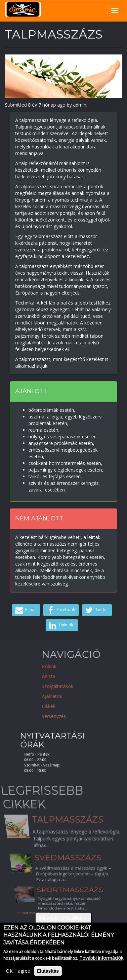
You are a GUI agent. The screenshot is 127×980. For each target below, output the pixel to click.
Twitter (96, 610)
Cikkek (74, 706)
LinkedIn (61, 625)
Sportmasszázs (71, 896)
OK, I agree (18, 975)
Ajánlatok (77, 696)
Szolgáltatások (83, 686)
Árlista (73, 676)
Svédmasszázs (68, 858)
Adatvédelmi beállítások (64, 921)
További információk (101, 962)
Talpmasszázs (67, 826)
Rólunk (74, 666)
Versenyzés (79, 716)
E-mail (25, 610)
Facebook (60, 610)
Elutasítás (48, 975)
